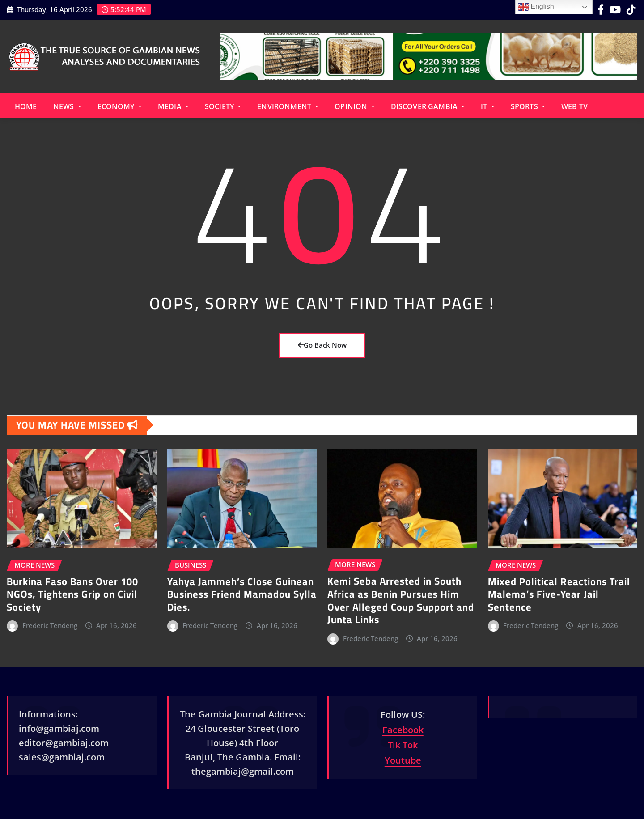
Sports (528, 106)
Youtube (403, 760)
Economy (120, 106)
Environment (288, 106)
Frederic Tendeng (50, 625)
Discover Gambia (428, 106)
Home (26, 106)
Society (223, 106)
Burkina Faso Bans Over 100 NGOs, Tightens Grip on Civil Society (72, 594)
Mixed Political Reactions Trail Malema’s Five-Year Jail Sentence (559, 594)
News (67, 106)
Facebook (403, 730)
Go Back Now (322, 345)
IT (488, 106)
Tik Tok (403, 745)
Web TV (574, 106)
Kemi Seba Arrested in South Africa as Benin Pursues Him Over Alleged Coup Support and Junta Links (401, 600)
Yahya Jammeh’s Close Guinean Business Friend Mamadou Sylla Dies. (242, 594)
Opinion (354, 106)
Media (173, 106)
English (536, 7)
